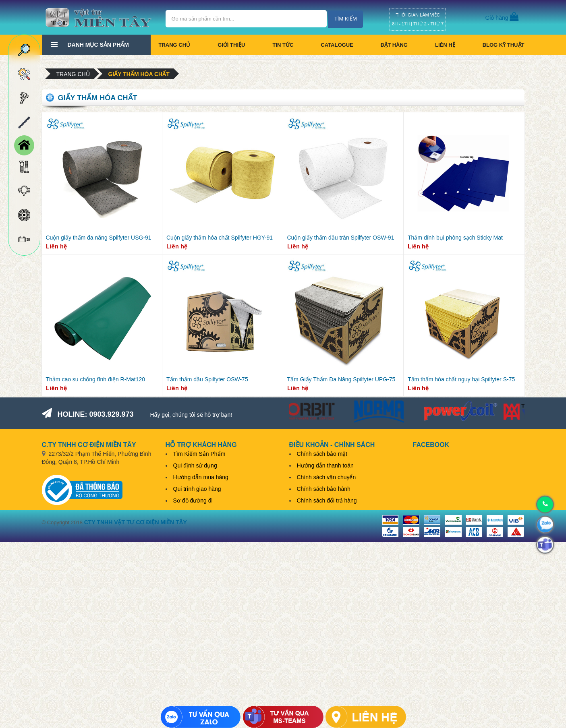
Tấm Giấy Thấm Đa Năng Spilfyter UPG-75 (341, 379)
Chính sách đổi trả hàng (327, 500)
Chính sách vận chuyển (327, 477)
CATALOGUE (337, 45)
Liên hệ (445, 45)
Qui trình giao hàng (197, 489)
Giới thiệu (231, 45)
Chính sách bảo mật (322, 454)
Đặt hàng (394, 45)
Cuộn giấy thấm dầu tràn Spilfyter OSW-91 (341, 238)
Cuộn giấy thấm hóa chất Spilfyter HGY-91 (220, 238)
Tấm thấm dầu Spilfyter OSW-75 (207, 379)
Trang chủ (175, 45)
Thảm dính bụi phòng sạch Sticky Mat (455, 238)
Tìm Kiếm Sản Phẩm (199, 454)
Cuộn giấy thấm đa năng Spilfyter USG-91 (99, 238)
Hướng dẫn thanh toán (325, 465)
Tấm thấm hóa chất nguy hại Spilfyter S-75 (461, 379)
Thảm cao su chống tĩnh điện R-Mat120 (96, 379)
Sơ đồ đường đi (193, 500)
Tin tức (283, 45)
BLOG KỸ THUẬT (504, 45)
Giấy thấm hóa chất (139, 74)
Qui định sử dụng (195, 465)
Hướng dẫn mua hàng (201, 477)
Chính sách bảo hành (324, 489)
